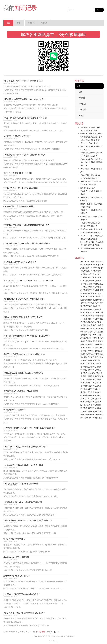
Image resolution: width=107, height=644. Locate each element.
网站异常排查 (87, 383)
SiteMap (35, 636)
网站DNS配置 (96, 265)
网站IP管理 (97, 325)
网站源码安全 (87, 290)
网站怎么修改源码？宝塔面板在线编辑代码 (21, 484)
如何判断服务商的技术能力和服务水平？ (20, 262)
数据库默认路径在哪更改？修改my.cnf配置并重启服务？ (26, 225)
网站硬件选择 (96, 261)
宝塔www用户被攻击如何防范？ (17, 576)
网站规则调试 (87, 274)
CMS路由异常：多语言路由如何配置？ (19, 206)
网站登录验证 (96, 268)
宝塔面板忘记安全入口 (89, 188)
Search (99, 10)
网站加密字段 (87, 399)
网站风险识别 (87, 367)
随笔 (79, 86)
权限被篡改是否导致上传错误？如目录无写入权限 (23, 81)
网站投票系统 (89, 376)
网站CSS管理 (87, 325)
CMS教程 (83, 110)
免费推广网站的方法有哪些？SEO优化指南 (21, 391)
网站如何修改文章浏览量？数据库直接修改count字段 (25, 118)
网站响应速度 (87, 389)
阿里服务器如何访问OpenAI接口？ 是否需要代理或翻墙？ (27, 243)
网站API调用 (87, 306)
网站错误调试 (87, 277)
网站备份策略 (87, 395)
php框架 (82, 98)
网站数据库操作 (88, 316)
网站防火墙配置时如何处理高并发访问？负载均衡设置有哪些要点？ (91, 162)
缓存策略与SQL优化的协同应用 (16, 557)
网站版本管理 (87, 364)
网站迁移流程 (87, 411)
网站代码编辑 (87, 379)
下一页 (38, 632)
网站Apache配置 (89, 373)
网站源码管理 (91, 354)
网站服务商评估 (88, 312)
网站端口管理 (89, 415)
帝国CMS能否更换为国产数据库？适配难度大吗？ (24, 317)
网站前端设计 (87, 281)
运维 (81, 92)
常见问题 (82, 104)
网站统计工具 (89, 418)
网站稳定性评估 (95, 328)
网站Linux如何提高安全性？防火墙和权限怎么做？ (24, 299)
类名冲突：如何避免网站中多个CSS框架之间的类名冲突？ (27, 336)
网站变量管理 (93, 341)
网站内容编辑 (87, 309)
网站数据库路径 (90, 300)
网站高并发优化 (88, 348)
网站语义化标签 (95, 332)
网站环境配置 (87, 405)
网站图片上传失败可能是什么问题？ (18, 173)
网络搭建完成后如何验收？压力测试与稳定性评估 (23, 373)
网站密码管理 (87, 392)
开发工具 (44, 23)
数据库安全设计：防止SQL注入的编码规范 (21, 188)
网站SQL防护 (87, 284)
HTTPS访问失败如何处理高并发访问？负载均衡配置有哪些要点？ (30, 428)
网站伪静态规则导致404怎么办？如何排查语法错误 (24, 155)
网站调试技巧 (87, 319)
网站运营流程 (87, 360)
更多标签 (99, 418)
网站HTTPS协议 (89, 351)
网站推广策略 (94, 338)
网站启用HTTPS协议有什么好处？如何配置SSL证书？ (25, 447)
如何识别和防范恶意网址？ (14, 539)
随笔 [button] (18, 23)
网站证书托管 (89, 344)
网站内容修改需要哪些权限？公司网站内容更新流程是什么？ (28, 520)
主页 (8, 23)
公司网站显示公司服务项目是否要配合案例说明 (23, 502)
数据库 (82, 116)
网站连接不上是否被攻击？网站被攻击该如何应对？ (24, 613)
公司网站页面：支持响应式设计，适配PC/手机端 (23, 465)
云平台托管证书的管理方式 (14, 410)
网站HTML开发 (95, 335)
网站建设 (31, 23)
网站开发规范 (87, 408)
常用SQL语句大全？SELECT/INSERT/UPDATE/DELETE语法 (28, 280)
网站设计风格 (87, 370)
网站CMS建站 (86, 261)
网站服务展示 (89, 357)
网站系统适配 (87, 322)
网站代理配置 (89, 303)
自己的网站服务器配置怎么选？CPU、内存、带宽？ (24, 99)
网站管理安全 (87, 402)
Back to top (53, 641)
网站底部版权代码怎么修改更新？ (17, 136)
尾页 (43, 632)
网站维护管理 (87, 287)
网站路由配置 (87, 293)
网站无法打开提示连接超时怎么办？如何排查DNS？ (24, 354)
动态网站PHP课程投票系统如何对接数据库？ (22, 594)
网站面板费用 (87, 386)
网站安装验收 (87, 297)
